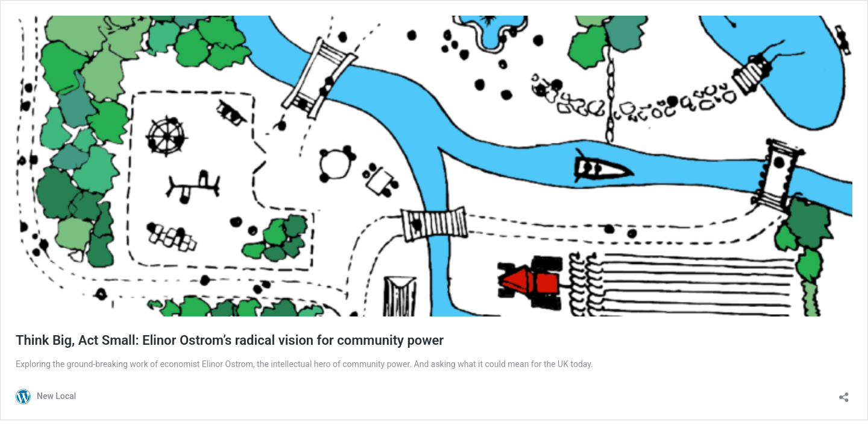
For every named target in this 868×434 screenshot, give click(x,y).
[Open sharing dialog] (844, 393)
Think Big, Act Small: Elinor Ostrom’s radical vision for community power (230, 340)
